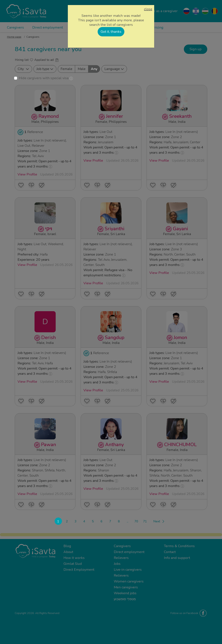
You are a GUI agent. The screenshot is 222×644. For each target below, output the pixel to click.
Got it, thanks (111, 32)
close (148, 9)
